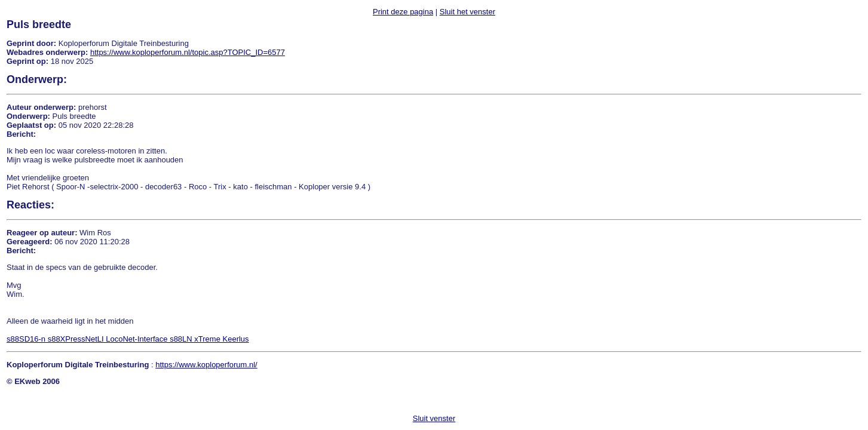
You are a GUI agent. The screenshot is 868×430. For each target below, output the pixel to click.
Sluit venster (434, 418)
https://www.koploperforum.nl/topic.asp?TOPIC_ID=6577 (188, 52)
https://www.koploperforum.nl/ (206, 365)
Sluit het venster (467, 12)
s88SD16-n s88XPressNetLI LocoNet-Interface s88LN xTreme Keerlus (128, 339)
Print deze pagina (403, 12)
